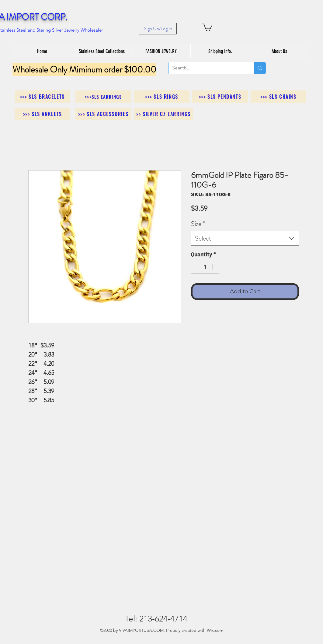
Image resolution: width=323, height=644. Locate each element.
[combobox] (245, 238)
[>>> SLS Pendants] (220, 97)
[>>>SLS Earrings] (103, 97)
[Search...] (207, 68)
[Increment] (213, 267)
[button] (207, 27)
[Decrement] (197, 267)
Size (198, 224)
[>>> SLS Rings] (162, 97)
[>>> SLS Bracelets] (42, 97)
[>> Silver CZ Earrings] (163, 114)
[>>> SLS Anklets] (42, 114)
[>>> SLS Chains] (278, 97)
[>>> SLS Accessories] (103, 114)
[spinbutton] (205, 267)
